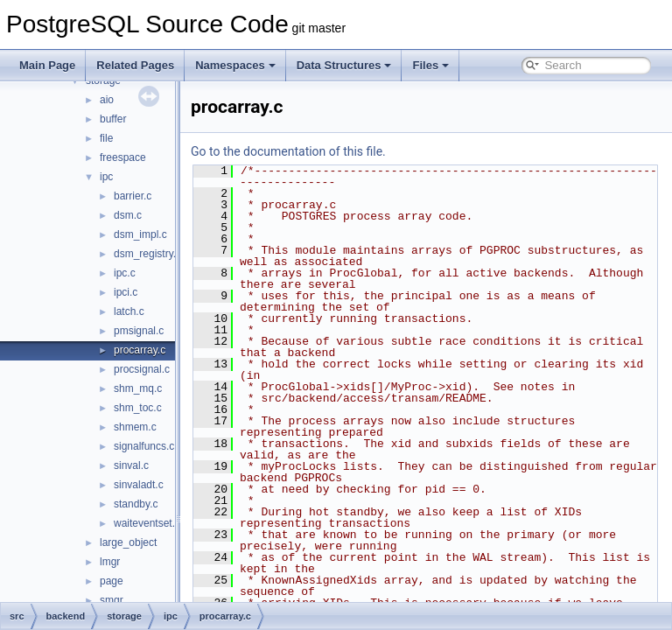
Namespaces (235, 65)
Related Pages (135, 65)
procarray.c (140, 350)
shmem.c (135, 427)
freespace (123, 157)
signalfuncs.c (144, 446)
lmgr (110, 562)
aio (107, 100)
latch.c (129, 311)
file (106, 138)
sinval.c (131, 465)
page (112, 581)
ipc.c (125, 273)
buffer (113, 119)
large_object (128, 542)
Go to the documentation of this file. (332, 151)
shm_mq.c (138, 388)
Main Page (47, 65)
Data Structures (344, 65)
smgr (112, 600)
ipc (106, 177)
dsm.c (128, 215)
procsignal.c (142, 369)
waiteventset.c (147, 523)
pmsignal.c (139, 331)
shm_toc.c (138, 408)
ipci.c (126, 292)
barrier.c (133, 196)
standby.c (136, 504)
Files (430, 65)
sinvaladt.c (139, 485)
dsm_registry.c (147, 254)
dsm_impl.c (140, 234)
